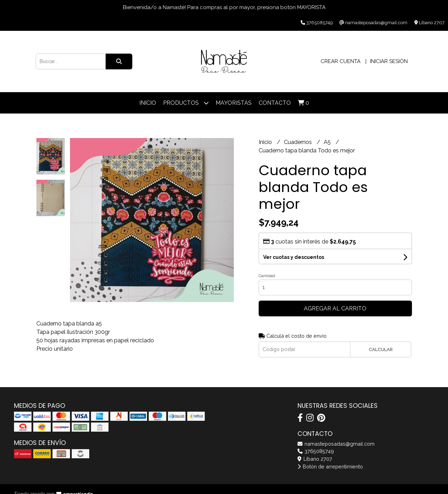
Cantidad (267, 276)
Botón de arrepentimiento (330, 466)
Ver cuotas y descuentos (294, 257)
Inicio (148, 103)
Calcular (381, 349)
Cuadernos (299, 142)
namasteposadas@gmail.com (336, 444)
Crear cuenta (341, 61)
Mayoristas (234, 103)
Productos (186, 103)
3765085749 (316, 451)
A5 (328, 142)
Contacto (275, 103)
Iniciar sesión (389, 61)
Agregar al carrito (335, 308)
